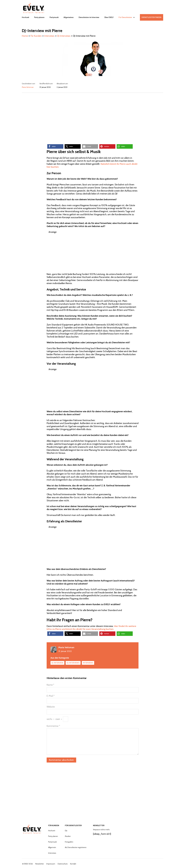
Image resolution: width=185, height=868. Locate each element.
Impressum (51, 864)
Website (51, 707)
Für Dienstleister (125, 17)
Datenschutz (63, 864)
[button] (55, 146)
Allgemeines (69, 17)
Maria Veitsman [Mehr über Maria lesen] (28, 87)
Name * (50, 685)
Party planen (39, 17)
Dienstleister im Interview (89, 17)
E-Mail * (51, 696)
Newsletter (40, 864)
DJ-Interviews (73, 663)
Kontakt (73, 864)
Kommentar (53, 726)
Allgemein (52, 847)
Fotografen (69, 842)
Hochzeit (26, 17)
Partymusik (54, 17)
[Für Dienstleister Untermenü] (134, 17)
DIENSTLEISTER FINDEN (151, 17)
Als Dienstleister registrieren (76, 847)
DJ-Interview (57, 663)
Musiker (68, 836)
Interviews (88, 663)
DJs (66, 831)
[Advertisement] (93, 117)
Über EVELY (109, 17)
